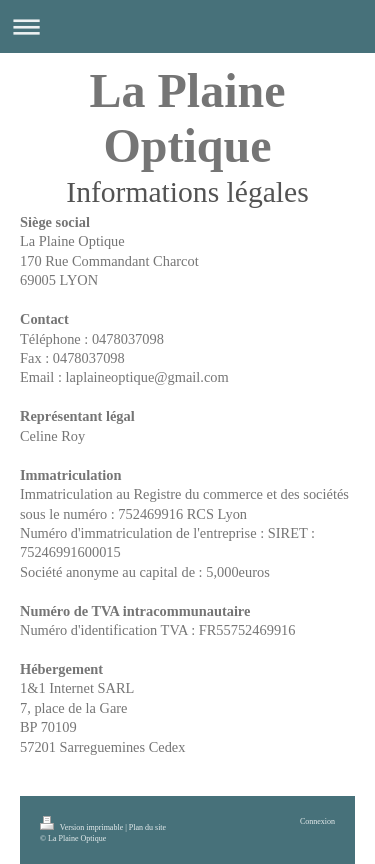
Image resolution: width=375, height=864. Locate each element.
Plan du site (147, 827)
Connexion (317, 821)
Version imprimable (82, 827)
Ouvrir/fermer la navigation (187, 26)
